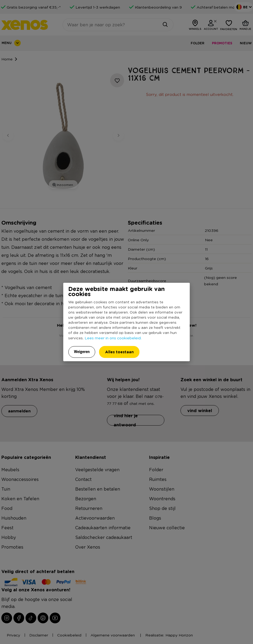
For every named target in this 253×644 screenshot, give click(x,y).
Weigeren (82, 351)
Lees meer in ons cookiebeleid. (113, 337)
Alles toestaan (119, 352)
